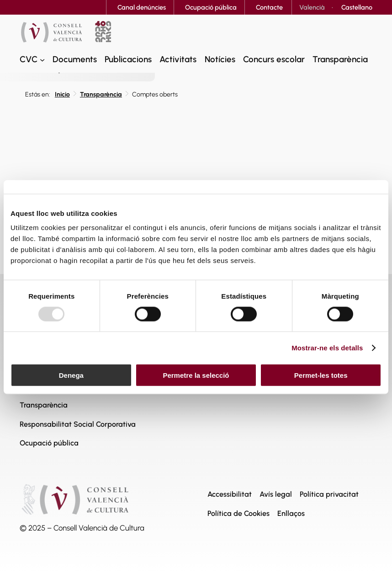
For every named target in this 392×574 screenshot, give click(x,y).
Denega (71, 375)
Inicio (62, 94)
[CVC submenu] (42, 59)
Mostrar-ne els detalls (327, 347)
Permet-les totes (321, 375)
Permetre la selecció (196, 375)
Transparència (101, 94)
